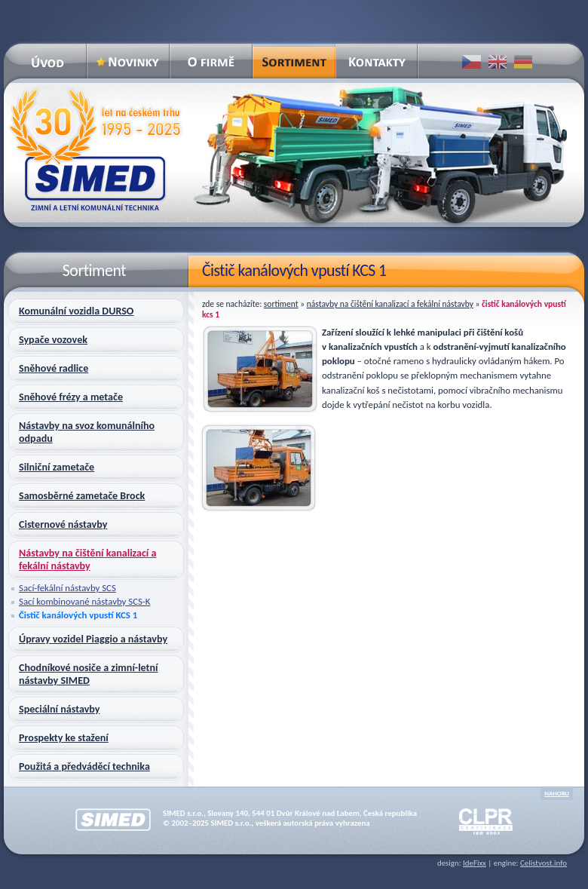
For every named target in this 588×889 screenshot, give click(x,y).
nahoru (557, 793)
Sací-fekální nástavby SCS (67, 588)
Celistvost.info (544, 863)
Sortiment (281, 304)
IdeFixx (475, 863)
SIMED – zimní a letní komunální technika (95, 150)
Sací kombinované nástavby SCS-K (84, 601)
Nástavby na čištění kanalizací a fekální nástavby (390, 304)
